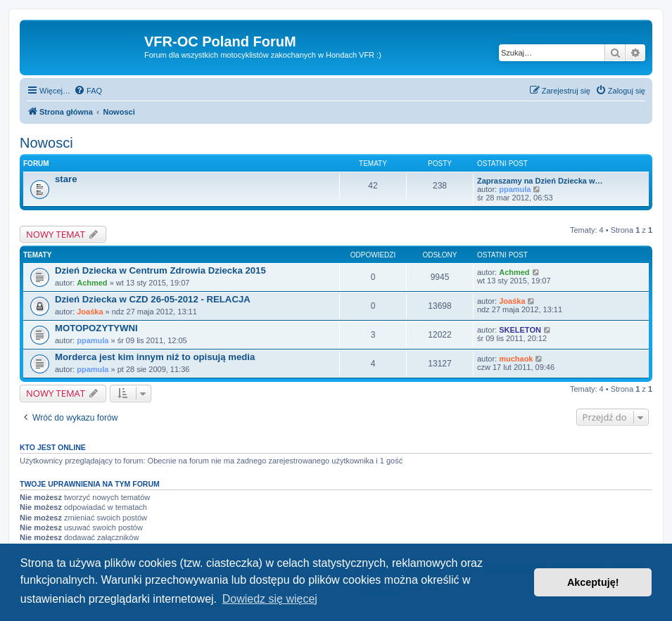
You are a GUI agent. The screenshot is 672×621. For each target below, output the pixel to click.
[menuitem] (88, 91)
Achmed (92, 283)
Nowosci (46, 143)
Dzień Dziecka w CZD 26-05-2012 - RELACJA (153, 299)
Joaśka (90, 312)
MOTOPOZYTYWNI (96, 328)
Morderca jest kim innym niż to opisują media (155, 357)
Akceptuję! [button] (593, 582)
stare (66, 179)
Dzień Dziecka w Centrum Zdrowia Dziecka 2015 (160, 270)
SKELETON (520, 330)
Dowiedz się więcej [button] (270, 599)
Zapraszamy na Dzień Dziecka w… (540, 181)
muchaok (516, 359)
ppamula (515, 189)
